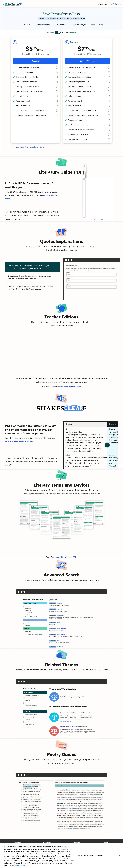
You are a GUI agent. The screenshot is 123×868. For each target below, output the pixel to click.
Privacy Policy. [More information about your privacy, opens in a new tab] (20, 865)
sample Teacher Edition (71, 387)
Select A (35, 61)
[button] (62, 32)
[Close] (119, 855)
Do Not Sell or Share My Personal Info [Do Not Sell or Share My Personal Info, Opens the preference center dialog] (91, 855)
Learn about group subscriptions (30, 147)
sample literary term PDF (65, 557)
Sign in (118, 4)
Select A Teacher (88, 61)
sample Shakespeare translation (19, 441)
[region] (61, 856)
